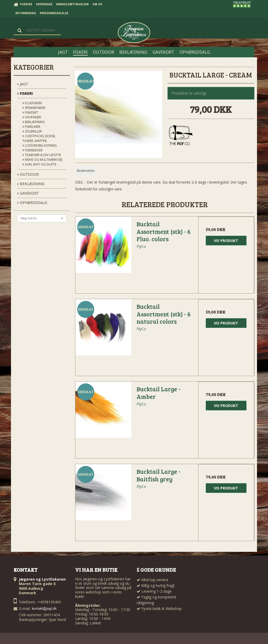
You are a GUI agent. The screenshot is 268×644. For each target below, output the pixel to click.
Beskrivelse (86, 171)
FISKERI (25, 93)
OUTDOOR (28, 174)
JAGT (23, 84)
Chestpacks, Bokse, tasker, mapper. (39, 138)
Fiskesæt (30, 112)
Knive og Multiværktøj (42, 160)
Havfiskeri (32, 117)
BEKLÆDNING (31, 184)
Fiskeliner (31, 127)
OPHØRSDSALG (32, 203)
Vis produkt (226, 241)
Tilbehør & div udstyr (42, 155)
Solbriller (32, 131)
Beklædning (34, 122)
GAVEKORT (28, 193)
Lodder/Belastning (40, 145)
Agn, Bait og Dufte (39, 164)
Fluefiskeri (32, 103)
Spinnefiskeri (34, 108)
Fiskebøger (33, 150)
